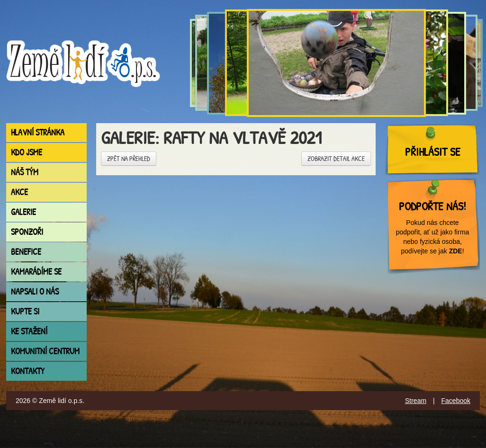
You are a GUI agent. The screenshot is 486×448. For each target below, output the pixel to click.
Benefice (26, 252)
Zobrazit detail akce (336, 158)
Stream (416, 401)
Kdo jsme (27, 152)
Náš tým (25, 172)
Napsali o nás (35, 291)
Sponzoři (27, 232)
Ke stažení (29, 331)
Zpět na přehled (129, 158)
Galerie (23, 212)
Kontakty (28, 371)
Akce (19, 192)
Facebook (456, 401)
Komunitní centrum (45, 351)
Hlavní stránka (38, 132)
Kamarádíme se (36, 272)
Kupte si (25, 311)
